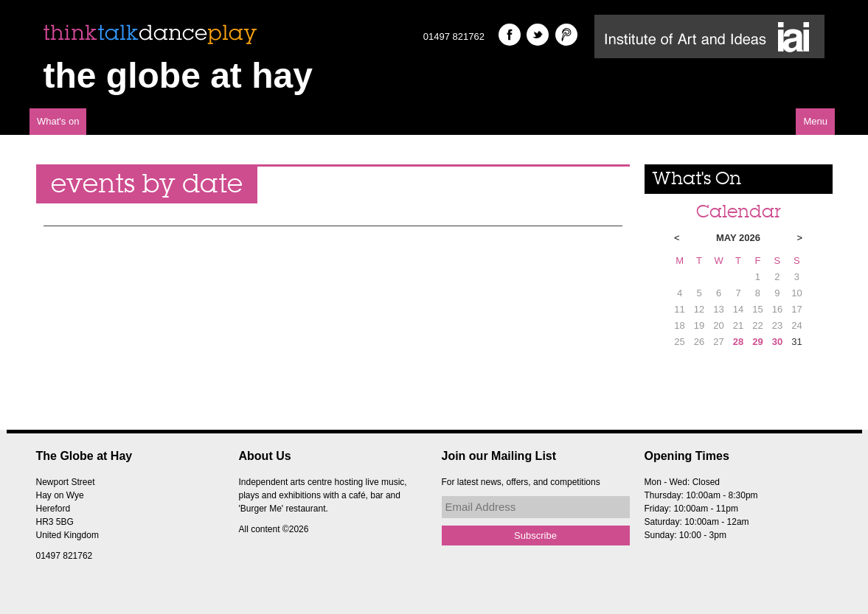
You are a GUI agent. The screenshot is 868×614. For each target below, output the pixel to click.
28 (738, 342)
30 (777, 342)
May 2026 (738, 238)
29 (757, 342)
